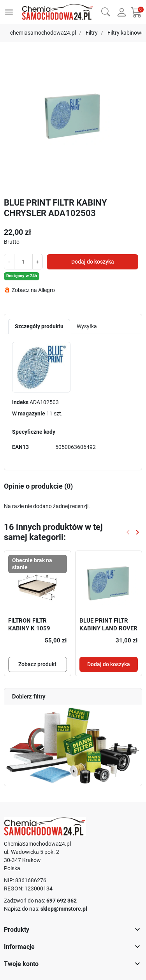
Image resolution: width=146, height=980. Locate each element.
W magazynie (29, 413)
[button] (106, 11)
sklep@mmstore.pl (64, 909)
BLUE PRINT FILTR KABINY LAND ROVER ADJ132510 (108, 628)
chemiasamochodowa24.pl (43, 33)
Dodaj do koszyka (93, 262)
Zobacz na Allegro (33, 290)
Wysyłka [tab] (87, 326)
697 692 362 (62, 901)
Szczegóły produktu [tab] (39, 326)
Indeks (20, 402)
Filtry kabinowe (126, 33)
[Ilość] (23, 261)
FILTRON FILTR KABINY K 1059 (29, 625)
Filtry (92, 33)
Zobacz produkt (37, 664)
